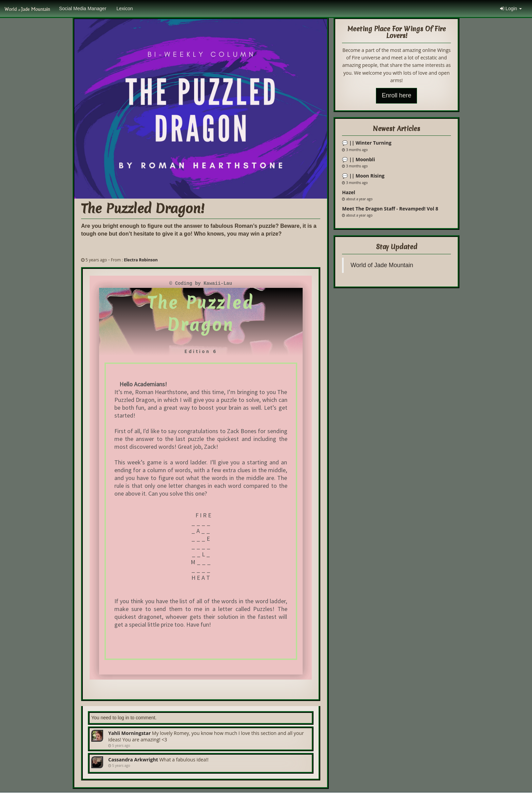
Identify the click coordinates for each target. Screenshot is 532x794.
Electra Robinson (141, 260)
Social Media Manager (83, 8)
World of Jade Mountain (382, 265)
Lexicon (125, 8)
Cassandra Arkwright (133, 760)
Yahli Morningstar (129, 733)
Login (511, 8)
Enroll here (396, 95)
